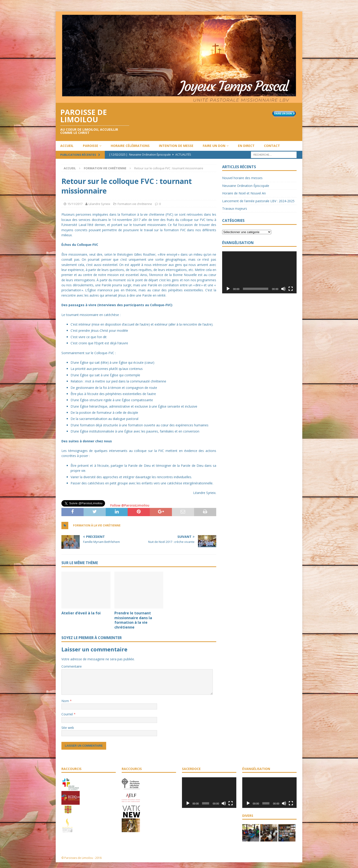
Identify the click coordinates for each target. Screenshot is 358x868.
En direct (246, 146)
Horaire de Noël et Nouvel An (244, 193)
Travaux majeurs (235, 208)
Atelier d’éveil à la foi (81, 613)
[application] (259, 272)
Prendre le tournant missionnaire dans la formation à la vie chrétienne (133, 620)
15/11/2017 (75, 204)
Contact (272, 146)
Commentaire (72, 666)
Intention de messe (176, 146)
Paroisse (91, 146)
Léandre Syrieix (99, 204)
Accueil (67, 146)
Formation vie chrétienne (135, 204)
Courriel (68, 714)
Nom (66, 701)
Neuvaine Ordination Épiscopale (246, 186)
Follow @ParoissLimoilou (129, 505)
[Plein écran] (291, 289)
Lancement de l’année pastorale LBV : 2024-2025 (258, 201)
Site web (68, 728)
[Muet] (283, 289)
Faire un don (214, 146)
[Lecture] (228, 289)
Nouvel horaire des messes (242, 178)
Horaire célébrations (130, 146)
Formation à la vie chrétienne (97, 525)
